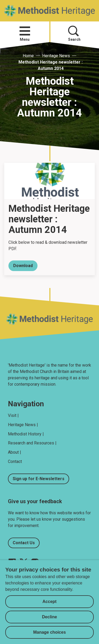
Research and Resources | (32, 443)
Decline (49, 617)
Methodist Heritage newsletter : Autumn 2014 (51, 65)
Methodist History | (26, 434)
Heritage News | (23, 425)
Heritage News (56, 56)
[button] (25, 31)
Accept (49, 602)
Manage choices (50, 632)
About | (15, 452)
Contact (15, 461)
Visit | (13, 415)
